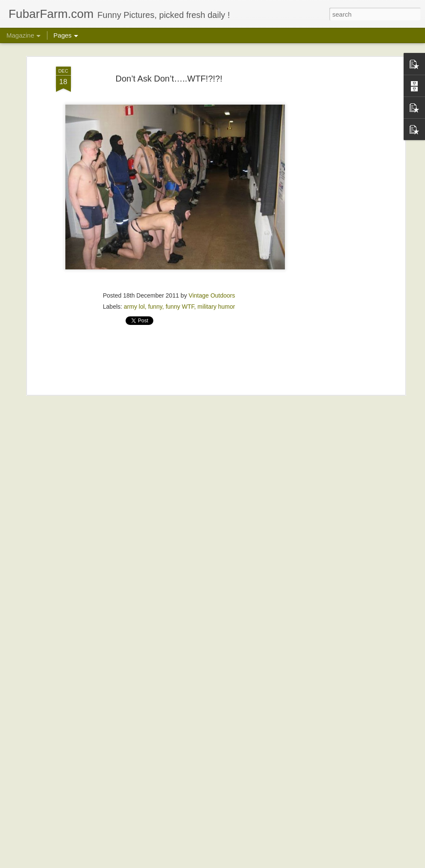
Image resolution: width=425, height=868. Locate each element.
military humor (216, 304)
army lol (134, 304)
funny (155, 304)
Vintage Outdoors (212, 293)
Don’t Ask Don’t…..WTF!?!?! (169, 76)
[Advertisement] (329, 199)
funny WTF (180, 304)
